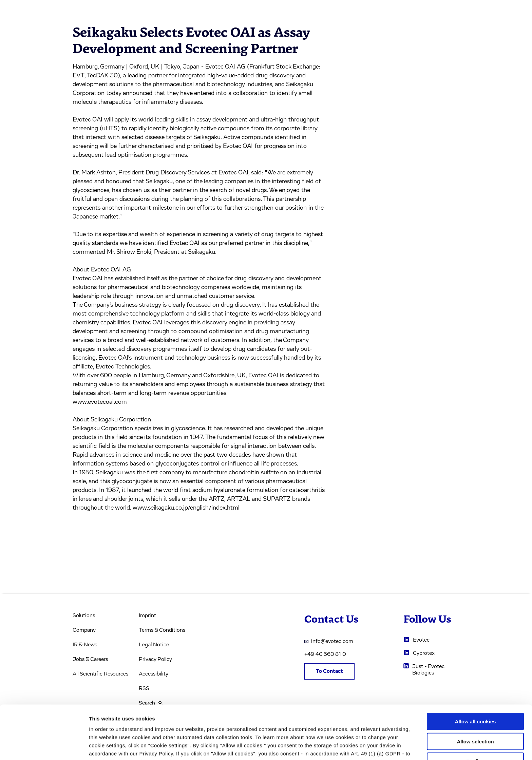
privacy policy (295, 725)
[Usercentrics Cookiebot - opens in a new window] (44, 747)
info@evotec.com (329, 641)
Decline (475, 708)
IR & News (85, 645)
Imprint (147, 615)
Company (84, 630)
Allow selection (475, 688)
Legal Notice (154, 645)
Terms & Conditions (162, 630)
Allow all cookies (476, 668)
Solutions (84, 615)
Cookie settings (359, 747)
